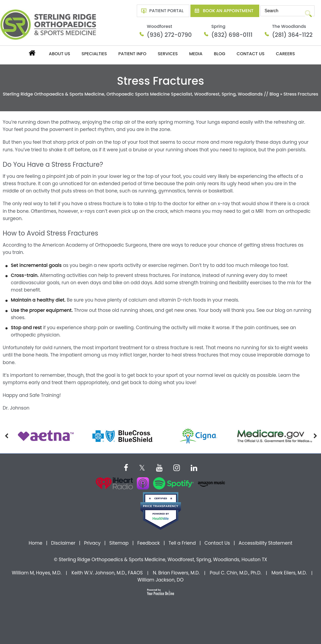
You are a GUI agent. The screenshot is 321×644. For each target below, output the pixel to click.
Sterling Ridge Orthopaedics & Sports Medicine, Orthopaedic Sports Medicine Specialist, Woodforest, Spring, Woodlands (133, 94)
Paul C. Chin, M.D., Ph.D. (236, 573)
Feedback (149, 543)
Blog (219, 54)
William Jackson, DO (160, 580)
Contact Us (251, 54)
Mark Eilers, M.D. (289, 573)
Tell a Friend (182, 543)
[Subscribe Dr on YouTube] (159, 467)
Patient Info (132, 54)
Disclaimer (64, 543)
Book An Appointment (228, 11)
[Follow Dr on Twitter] (142, 467)
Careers (285, 54)
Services (168, 54)
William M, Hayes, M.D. (36, 573)
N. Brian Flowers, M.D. (176, 573)
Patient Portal (166, 11)
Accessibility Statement (265, 543)
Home (32, 53)
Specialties (94, 54)
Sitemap (119, 543)
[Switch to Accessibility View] (8, 632)
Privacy (92, 543)
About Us (59, 54)
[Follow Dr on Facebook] (126, 467)
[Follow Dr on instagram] (177, 467)
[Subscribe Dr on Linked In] (194, 467)
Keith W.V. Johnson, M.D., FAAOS (107, 573)
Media (196, 54)
